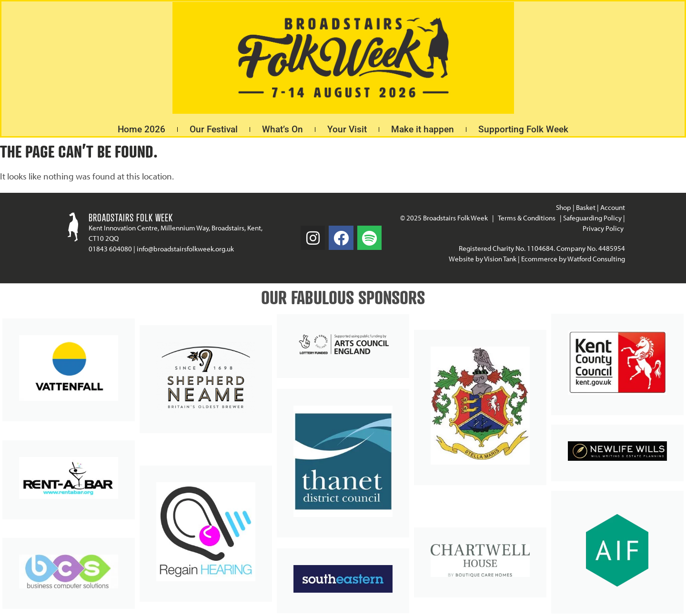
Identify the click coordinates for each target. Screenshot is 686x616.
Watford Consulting (596, 259)
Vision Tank (500, 259)
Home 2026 (141, 129)
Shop (564, 207)
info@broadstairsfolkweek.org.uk (185, 249)
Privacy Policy (604, 228)
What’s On (282, 129)
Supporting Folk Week (523, 129)
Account (613, 207)
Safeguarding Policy (592, 218)
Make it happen (423, 129)
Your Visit (347, 129)
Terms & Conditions (527, 218)
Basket (586, 207)
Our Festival (214, 129)
